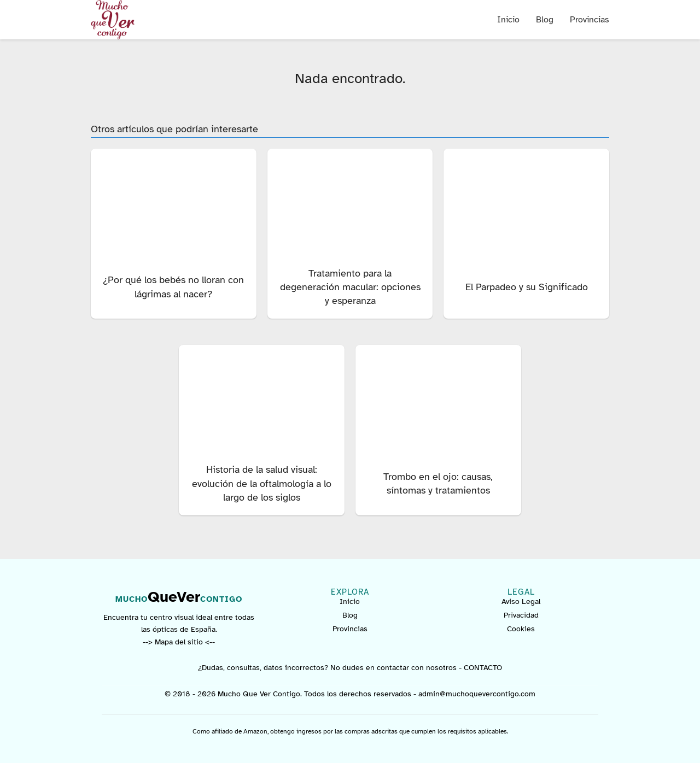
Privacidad (521, 615)
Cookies (521, 629)
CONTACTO (483, 668)
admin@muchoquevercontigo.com (477, 694)
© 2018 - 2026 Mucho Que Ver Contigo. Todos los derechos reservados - (291, 694)
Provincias (590, 20)
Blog (545, 20)
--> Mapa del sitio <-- (179, 642)
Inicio (508, 20)
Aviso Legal (521, 601)
